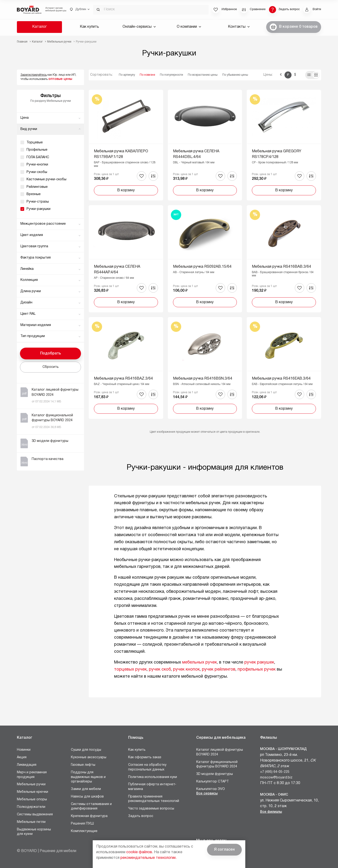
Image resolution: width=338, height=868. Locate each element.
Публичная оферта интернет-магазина (152, 787)
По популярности (171, 75)
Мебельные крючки (33, 792)
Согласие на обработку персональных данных (147, 767)
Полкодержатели (31, 807)
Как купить (89, 27)
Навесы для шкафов (87, 797)
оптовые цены (60, 79)
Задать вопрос (141, 816)
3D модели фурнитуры (215, 774)
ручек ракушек (259, 662)
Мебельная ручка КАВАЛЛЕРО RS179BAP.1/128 (121, 154)
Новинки (24, 750)
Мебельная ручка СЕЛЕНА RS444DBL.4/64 (196, 154)
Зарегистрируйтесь (34, 75)
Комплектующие (84, 831)
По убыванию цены (235, 75)
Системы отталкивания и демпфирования (91, 807)
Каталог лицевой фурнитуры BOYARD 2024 (220, 752)
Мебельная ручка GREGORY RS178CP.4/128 (277, 154)
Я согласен (224, 850)
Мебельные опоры (32, 799)
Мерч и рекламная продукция (32, 775)
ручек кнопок (186, 670)
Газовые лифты (83, 765)
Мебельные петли (31, 822)
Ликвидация (27, 765)
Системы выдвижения (35, 815)
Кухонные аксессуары (89, 757)
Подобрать (51, 353)
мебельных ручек (200, 662)
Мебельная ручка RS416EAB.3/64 (281, 379)
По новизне (147, 75)
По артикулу (127, 75)
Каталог (39, 27)
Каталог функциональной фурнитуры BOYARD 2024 (217, 764)
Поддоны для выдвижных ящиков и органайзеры (88, 777)
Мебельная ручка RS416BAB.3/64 (281, 267)
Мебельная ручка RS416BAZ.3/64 (123, 379)
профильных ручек (257, 670)
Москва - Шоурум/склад (283, 749)
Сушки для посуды (86, 750)
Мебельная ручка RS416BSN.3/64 (203, 379)
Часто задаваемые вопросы (151, 809)
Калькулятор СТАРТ (213, 782)
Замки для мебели (86, 789)
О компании (189, 27)
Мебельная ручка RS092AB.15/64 (202, 267)
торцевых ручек (130, 670)
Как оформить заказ (145, 757)
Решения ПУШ (82, 824)
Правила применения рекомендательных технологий (154, 799)
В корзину (126, 190)
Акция (22, 757)
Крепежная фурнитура (89, 816)
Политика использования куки (153, 777)
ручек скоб (160, 670)
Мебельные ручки (31, 784)
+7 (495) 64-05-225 (275, 772)
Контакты (239, 27)
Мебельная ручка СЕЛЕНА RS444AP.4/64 (117, 270)
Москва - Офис (274, 795)
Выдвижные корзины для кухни (34, 832)
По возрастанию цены (203, 75)
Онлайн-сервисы (139, 27)
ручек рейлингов (219, 670)
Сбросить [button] (51, 367)
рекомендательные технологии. (148, 858)
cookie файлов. (140, 852)
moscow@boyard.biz (276, 778)
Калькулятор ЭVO (211, 789)
